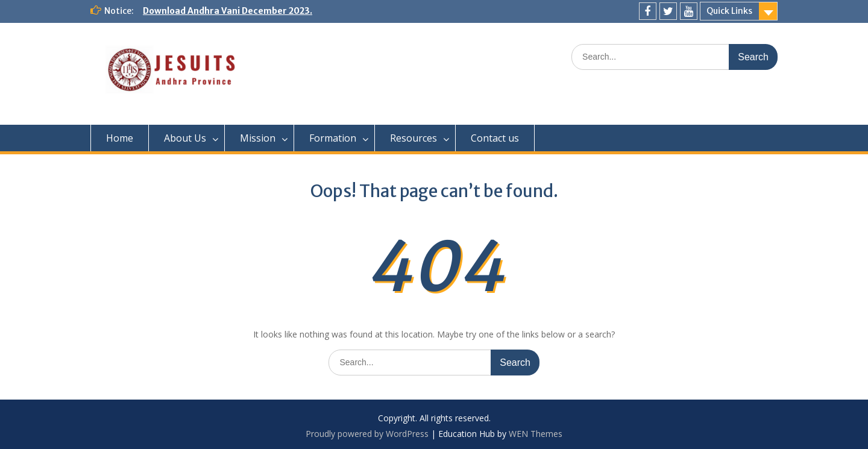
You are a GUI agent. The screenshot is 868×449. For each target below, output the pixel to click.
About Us (185, 138)
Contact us (495, 138)
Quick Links (729, 11)
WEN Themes (536, 434)
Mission (258, 138)
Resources (414, 138)
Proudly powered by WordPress (367, 434)
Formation (333, 138)
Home (120, 138)
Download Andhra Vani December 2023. (228, 11)
